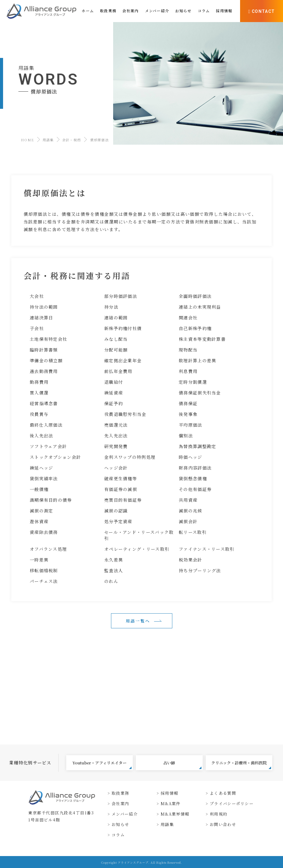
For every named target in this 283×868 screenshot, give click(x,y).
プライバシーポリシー (232, 803)
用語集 (48, 140)
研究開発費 (116, 446)
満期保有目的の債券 (51, 500)
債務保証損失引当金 (200, 393)
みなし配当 (116, 339)
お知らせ (120, 824)
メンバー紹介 (125, 814)
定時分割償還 (193, 382)
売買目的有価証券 (123, 500)
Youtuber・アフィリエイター (102, 764)
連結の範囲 (116, 318)
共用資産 (188, 500)
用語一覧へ (138, 621)
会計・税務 (72, 140)
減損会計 (188, 521)
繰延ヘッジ (42, 468)
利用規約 (218, 814)
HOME (27, 140)
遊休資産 (39, 521)
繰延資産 (114, 393)
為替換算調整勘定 (197, 446)
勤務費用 (39, 382)
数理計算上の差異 (197, 360)
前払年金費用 (118, 371)
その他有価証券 (195, 489)
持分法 (111, 307)
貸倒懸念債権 (193, 478)
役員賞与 (39, 414)
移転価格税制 (44, 570)
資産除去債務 (44, 532)
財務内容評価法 (195, 468)
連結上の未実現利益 (200, 307)
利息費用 (188, 371)
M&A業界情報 (175, 814)
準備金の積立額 (46, 360)
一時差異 (39, 560)
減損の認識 (116, 511)
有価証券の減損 (121, 489)
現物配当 (188, 350)
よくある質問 (223, 793)
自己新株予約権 (195, 328)
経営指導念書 (44, 403)
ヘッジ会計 (116, 468)
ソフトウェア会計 (48, 446)
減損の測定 (42, 511)
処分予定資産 (118, 521)
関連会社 (188, 318)
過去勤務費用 (44, 371)
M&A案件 (171, 803)
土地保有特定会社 (48, 339)
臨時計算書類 (44, 350)
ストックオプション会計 (55, 457)
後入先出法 (42, 436)
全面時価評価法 (195, 296)
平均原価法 (191, 425)
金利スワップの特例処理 (130, 457)
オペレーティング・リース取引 (137, 549)
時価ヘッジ (191, 457)
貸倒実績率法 (44, 478)
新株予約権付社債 (123, 328)
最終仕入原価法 (46, 425)
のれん (111, 581)
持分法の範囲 (44, 307)
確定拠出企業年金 (123, 360)
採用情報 (169, 793)
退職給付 (114, 382)
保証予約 (114, 403)
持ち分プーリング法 (200, 570)
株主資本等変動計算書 (202, 339)
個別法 (186, 436)
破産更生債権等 (121, 478)
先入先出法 (116, 436)
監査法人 (114, 570)
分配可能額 (116, 350)
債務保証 (188, 403)
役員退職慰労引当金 (125, 414)
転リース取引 (193, 532)
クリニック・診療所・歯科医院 (241, 764)
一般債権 (39, 489)
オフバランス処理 (48, 549)
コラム (118, 835)
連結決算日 (42, 318)
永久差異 (114, 560)
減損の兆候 (191, 511)
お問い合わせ (223, 824)
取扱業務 (120, 793)
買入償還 (39, 393)
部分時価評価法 (121, 296)
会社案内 (120, 803)
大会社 (37, 296)
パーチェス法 (44, 581)
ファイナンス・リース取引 (207, 549)
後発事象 (188, 414)
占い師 (182, 764)
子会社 (37, 328)
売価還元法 (116, 425)
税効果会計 (191, 560)
